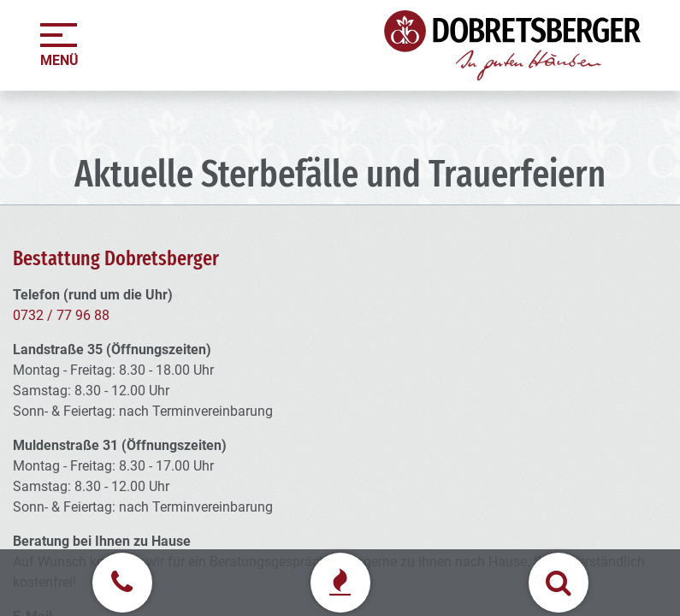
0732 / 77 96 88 (61, 315)
